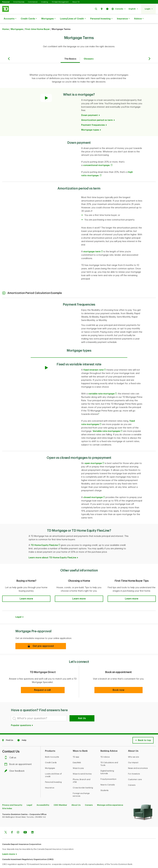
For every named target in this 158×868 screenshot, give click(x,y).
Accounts (10, 19)
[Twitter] (6, 825)
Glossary (89, 51)
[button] (96, 9)
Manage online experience (110, 798)
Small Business (19, 2)
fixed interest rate (95, 362)
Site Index (7, 801)
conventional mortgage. (98, 158)
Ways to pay (78, 761)
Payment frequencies (93, 118)
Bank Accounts (52, 749)
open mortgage (94, 456)
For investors (134, 766)
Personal (6, 2)
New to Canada (108, 777)
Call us (11, 750)
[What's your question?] (39, 711)
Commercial (33, 2)
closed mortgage (94, 490)
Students (104, 783)
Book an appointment (19, 757)
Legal (18, 610)
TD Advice (105, 749)
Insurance (123, 19)
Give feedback (15, 764)
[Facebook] (12, 825)
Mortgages (48, 19)
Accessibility (43, 798)
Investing (45, 2)
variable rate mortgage (103, 386)
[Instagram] (18, 825)
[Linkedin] (32, 825)
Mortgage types (90, 123)
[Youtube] (25, 825)
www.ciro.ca (9, 862)
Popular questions (22, 718)
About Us (76, 798)
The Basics (70, 51)
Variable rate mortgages (108, 424)
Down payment (90, 108)
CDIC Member (60, 798)
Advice (139, 19)
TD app (76, 749)
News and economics (138, 761)
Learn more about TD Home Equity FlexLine (52, 550)
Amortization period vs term (97, 113)
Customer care (135, 772)
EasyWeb (77, 755)
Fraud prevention (108, 772)
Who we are (134, 749)
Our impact (133, 755)
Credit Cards (29, 19)
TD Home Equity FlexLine (45, 538)
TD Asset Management (60, 2)
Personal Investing (101, 19)
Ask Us (82, 711)
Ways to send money (82, 766)
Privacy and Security (12, 798)
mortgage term (93, 244)
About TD (76, 2)
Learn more (9, 847)
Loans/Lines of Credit (73, 19)
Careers (132, 778)
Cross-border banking (83, 780)
